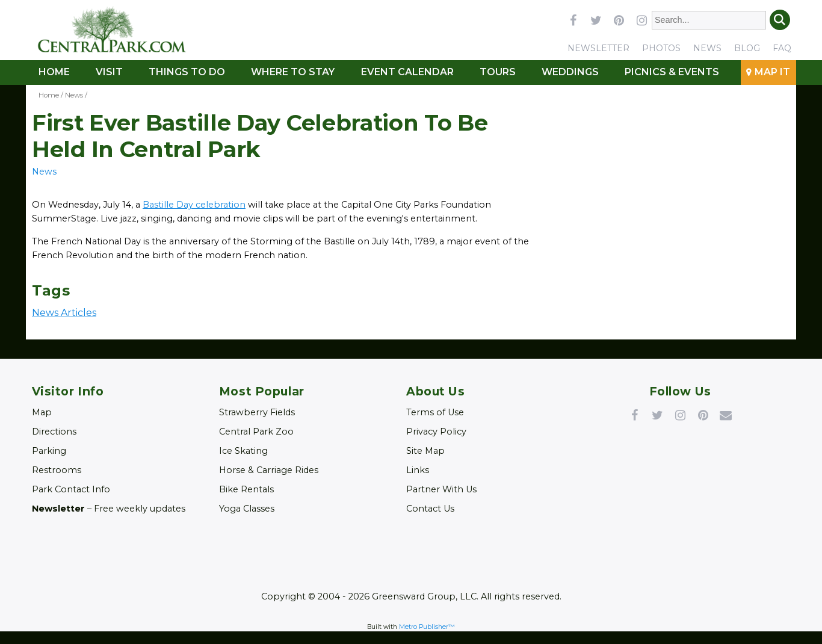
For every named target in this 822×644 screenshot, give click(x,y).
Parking (49, 451)
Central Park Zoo (256, 432)
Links (418, 470)
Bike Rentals (246, 489)
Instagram (680, 415)
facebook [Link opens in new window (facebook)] (573, 20)
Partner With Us (441, 489)
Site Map (425, 451)
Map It (772, 72)
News (707, 48)
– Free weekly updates (109, 509)
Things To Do (187, 72)
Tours (498, 72)
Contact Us (430, 509)
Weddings (570, 72)
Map (42, 412)
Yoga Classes (247, 509)
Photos (661, 48)
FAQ (782, 48)
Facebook (634, 415)
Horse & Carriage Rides (269, 470)
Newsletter (598, 48)
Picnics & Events (672, 72)
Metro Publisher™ (427, 627)
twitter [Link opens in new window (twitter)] (596, 20)
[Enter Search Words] (709, 20)
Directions (54, 432)
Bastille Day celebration (194, 205)
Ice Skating (243, 451)
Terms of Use (435, 412)
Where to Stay (293, 72)
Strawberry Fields (257, 412)
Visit (109, 72)
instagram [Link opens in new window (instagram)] (641, 20)
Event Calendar (407, 72)
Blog (747, 48)
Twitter (657, 415)
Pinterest (703, 415)
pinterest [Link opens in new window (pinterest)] (619, 20)
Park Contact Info (71, 489)
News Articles (64, 313)
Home (54, 72)
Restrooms (57, 470)
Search (780, 20)
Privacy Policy (436, 432)
